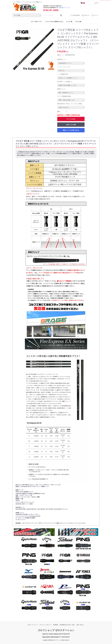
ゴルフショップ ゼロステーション (56, 630)
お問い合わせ (80, 625)
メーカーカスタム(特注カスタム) (54, 22)
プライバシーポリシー (45, 625)
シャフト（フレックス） (64, 67)
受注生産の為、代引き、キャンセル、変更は (70, 104)
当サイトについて (33, 625)
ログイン (95, 15)
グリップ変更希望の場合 (64, 96)
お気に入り (86, 15)
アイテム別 (78, 22)
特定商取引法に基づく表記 (67, 625)
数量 (58, 112)
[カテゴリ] (27, 15)
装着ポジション (62, 89)
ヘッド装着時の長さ (63, 74)
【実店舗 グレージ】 (64, 8)
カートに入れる (71, 119)
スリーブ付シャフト (36, 22)
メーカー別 (69, 22)
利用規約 (56, 625)
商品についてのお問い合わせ (71, 130)
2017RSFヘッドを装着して (65, 82)
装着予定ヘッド (62, 59)
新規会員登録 (75, 15)
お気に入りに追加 (71, 125)
